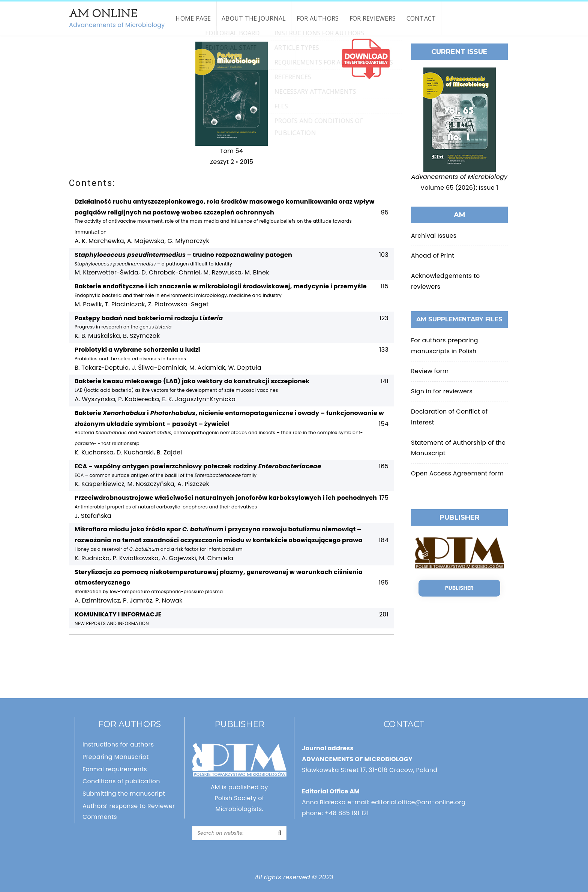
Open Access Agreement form (457, 473)
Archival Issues (434, 236)
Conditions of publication (121, 781)
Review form (430, 371)
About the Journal (254, 18)
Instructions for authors (118, 744)
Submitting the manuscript (124, 794)
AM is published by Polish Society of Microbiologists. (239, 798)
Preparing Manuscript (116, 757)
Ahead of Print (433, 256)
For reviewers (373, 18)
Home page (193, 18)
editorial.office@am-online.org (418, 802)
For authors (318, 18)
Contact (421, 18)
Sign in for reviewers (442, 391)
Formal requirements (115, 769)
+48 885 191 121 (347, 813)
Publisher (459, 588)
